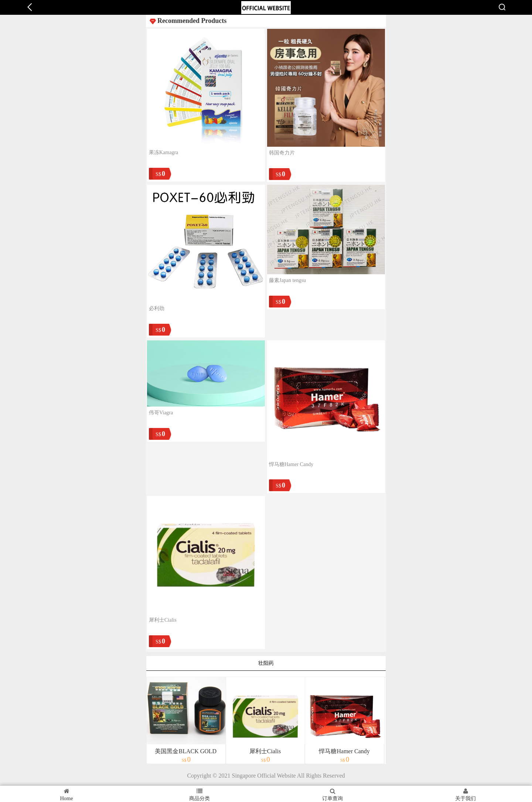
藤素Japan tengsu (287, 280)
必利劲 (157, 308)
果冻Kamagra (163, 152)
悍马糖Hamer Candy (291, 464)
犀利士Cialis (163, 620)
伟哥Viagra (161, 413)
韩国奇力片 (282, 153)
